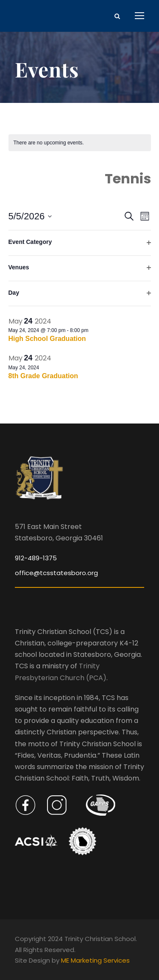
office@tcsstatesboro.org (56, 573)
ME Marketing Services (95, 960)
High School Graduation (47, 339)
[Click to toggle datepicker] (30, 216)
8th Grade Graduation (43, 376)
